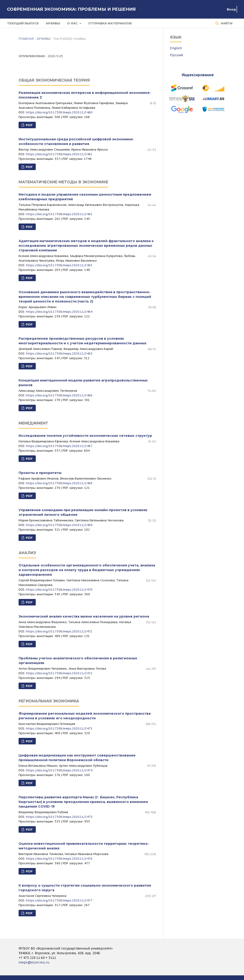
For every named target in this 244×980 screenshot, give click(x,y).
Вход (231, 9)
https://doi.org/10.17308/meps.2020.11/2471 (59, 631)
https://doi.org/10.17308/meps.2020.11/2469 (59, 525)
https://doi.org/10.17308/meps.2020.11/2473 (59, 728)
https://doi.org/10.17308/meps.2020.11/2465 (59, 354)
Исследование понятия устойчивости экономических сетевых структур (85, 436)
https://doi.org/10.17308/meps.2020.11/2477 (59, 900)
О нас (73, 23)
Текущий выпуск (23, 23)
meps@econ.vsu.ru (34, 962)
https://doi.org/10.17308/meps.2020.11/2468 (59, 483)
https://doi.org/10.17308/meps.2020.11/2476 (59, 859)
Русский (176, 55)
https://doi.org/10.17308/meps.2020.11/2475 (59, 817)
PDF (29, 125)
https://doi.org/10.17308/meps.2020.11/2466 (59, 395)
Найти (226, 23)
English (176, 48)
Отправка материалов (110, 23)
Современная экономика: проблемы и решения (71, 9)
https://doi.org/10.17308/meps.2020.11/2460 (59, 112)
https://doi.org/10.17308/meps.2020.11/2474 (59, 770)
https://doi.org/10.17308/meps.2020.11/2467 (59, 446)
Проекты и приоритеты (40, 473)
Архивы (53, 23)
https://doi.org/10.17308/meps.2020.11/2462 (59, 214)
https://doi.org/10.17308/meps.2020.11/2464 (59, 312)
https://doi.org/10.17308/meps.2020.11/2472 (59, 673)
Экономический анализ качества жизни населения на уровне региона (84, 616)
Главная (26, 39)
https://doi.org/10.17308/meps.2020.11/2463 (59, 265)
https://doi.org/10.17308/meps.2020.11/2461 (59, 154)
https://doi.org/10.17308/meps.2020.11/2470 (59, 590)
